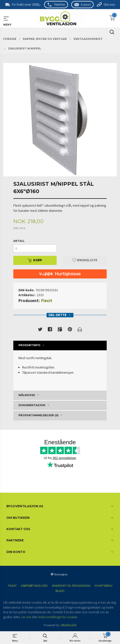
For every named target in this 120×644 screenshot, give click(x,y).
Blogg (60, 591)
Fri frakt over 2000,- (26, 4)
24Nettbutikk (68, 625)
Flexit (47, 301)
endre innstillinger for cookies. (58, 617)
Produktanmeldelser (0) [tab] (38, 415)
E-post (86, 4)
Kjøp (35, 260)
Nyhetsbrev (103, 586)
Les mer (26, 617)
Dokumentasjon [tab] (32, 405)
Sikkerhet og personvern (71, 586)
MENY (6, 19)
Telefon (60, 4)
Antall (19, 241)
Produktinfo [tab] (29, 345)
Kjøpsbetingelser (34, 586)
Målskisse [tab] (27, 395)
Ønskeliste (85, 260)
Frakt (12, 586)
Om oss (109, 4)
